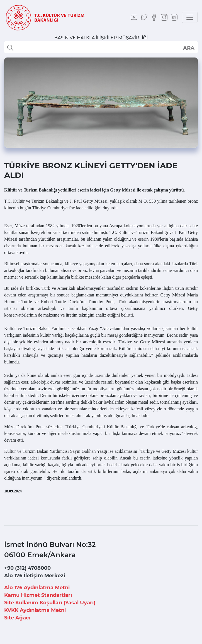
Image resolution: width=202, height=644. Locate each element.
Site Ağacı (17, 618)
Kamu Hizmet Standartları (38, 595)
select (188, 48)
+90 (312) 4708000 (27, 568)
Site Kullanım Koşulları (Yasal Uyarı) (50, 603)
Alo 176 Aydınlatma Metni (37, 588)
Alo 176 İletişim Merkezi (35, 576)
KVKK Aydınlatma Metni (35, 610)
